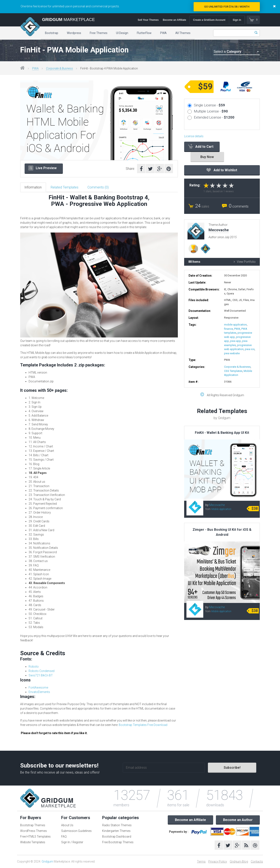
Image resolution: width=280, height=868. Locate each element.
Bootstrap (52, 33)
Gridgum (47, 861)
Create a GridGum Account (209, 20)
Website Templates (33, 842)
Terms (201, 861)
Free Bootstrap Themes (118, 842)
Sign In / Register (72, 842)
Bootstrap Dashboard (117, 837)
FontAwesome (38, 688)
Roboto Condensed (42, 671)
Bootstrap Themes (33, 825)
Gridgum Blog (239, 861)
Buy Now (207, 157)
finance (228, 329)
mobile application (235, 325)
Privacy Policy (218, 861)
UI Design (122, 33)
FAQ (64, 837)
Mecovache (217, 505)
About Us (67, 825)
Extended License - (214, 117)
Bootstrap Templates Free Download (143, 725)
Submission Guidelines (76, 831)
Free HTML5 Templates (35, 837)
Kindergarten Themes (116, 831)
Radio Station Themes (117, 825)
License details (194, 136)
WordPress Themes (34, 831)
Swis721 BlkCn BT (41, 675)
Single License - (209, 105)
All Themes (183, 33)
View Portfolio (245, 262)
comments (239, 206)
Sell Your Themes (148, 20)
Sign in (237, 20)
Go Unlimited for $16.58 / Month (227, 7)
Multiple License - (211, 111)
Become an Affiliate (174, 20)
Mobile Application (221, 509)
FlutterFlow (144, 33)
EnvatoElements (39, 692)
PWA (163, 33)
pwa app (236, 341)
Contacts (257, 861)
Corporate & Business (59, 68)
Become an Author (238, 820)
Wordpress (74, 33)
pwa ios (250, 349)
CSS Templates (233, 371)
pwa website (232, 353)
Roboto (34, 667)
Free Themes (99, 33)
